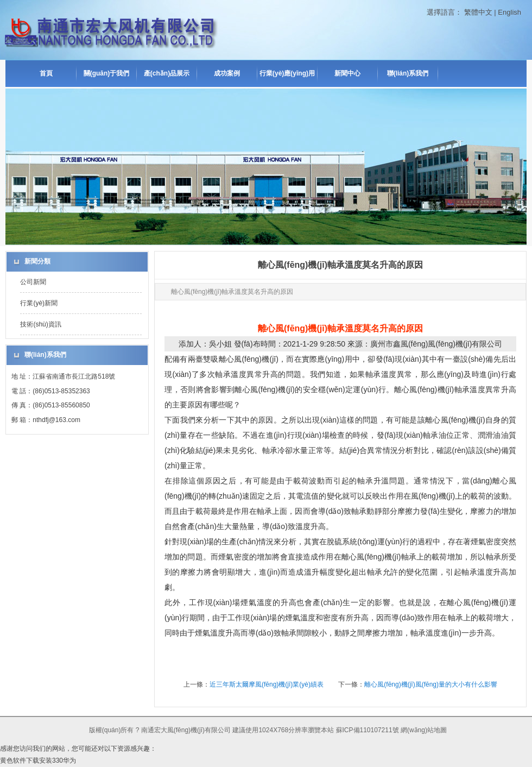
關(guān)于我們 (107, 73)
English (509, 12)
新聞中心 (347, 73)
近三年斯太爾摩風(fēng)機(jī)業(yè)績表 (267, 684)
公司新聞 (33, 282)
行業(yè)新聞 (39, 303)
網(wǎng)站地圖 (424, 730)
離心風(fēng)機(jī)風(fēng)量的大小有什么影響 (431, 684)
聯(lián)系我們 (408, 73)
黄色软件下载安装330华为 (38, 760)
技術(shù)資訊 (40, 324)
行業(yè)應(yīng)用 (287, 73)
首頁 (46, 73)
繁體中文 (478, 12)
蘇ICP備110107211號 (368, 730)
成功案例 (227, 73)
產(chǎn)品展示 (167, 73)
